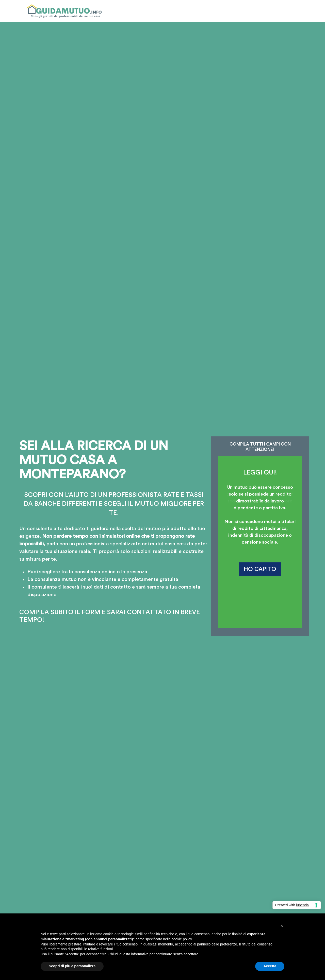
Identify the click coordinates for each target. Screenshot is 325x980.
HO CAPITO (260, 569)
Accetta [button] (270, 966)
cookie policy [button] (182, 939)
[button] (282, 926)
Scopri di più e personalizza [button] (72, 966)
